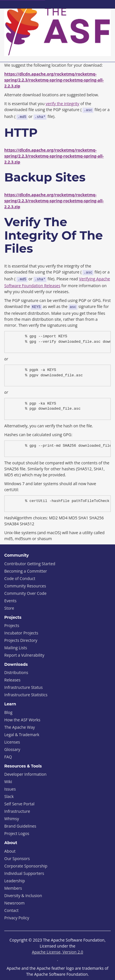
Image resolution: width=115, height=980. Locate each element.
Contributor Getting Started (30, 564)
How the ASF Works (22, 720)
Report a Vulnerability (24, 655)
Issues (10, 789)
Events (10, 601)
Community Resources (25, 586)
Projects (12, 625)
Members (13, 888)
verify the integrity (62, 104)
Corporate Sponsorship (26, 866)
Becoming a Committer (26, 571)
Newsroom (14, 903)
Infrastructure (17, 811)
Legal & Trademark (22, 735)
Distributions (16, 672)
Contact (11, 910)
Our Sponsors (17, 858)
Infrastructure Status (23, 687)
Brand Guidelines (20, 826)
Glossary (12, 749)
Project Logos (17, 833)
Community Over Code (25, 593)
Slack (9, 796)
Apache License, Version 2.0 (57, 952)
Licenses (12, 742)
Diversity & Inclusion (23, 896)
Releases (12, 680)
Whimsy (12, 819)
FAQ (8, 757)
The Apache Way (20, 727)
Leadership (15, 881)
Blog (8, 712)
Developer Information (25, 774)
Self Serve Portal (19, 804)
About (10, 851)
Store (9, 608)
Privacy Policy (17, 918)
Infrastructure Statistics (26, 695)
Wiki (8, 782)
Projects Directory (21, 640)
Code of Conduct (20, 578)
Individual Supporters (24, 873)
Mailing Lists (16, 648)
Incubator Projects (21, 633)
